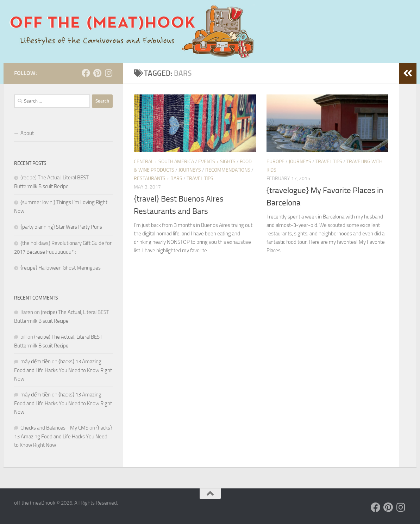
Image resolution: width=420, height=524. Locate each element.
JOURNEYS (190, 170)
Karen (27, 312)
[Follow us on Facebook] (86, 73)
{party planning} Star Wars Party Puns (61, 227)
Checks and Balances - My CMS (54, 428)
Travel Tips (200, 178)
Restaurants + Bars (158, 178)
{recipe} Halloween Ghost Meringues (61, 268)
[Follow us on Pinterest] (97, 73)
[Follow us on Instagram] (108, 73)
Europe (275, 162)
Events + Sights (217, 162)
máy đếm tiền (36, 362)
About (27, 133)
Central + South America (164, 162)
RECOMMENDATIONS (228, 170)
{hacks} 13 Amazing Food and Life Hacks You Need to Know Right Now (63, 370)
